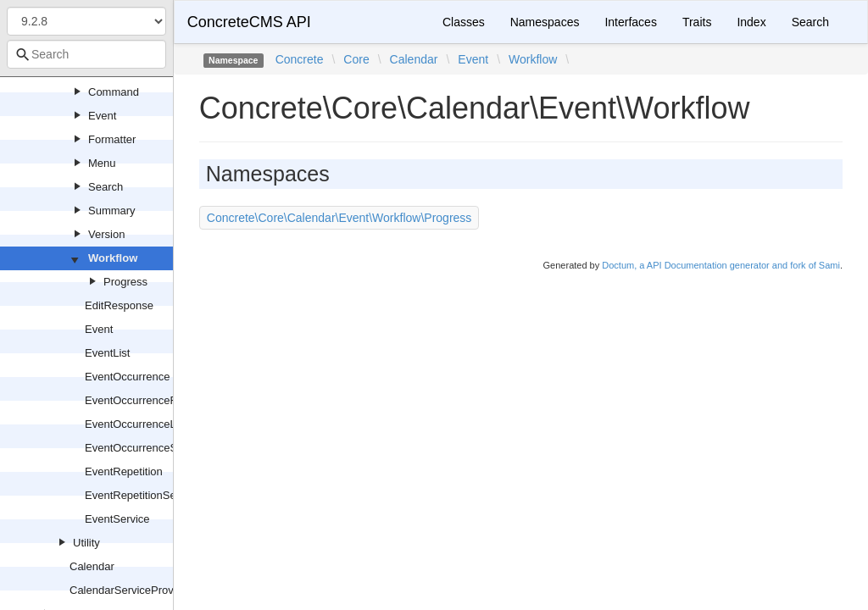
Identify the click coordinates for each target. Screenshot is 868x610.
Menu (102, 163)
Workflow (113, 258)
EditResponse (119, 305)
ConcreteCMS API (249, 22)
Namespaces (545, 22)
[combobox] (86, 54)
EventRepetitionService (142, 495)
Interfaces (630, 22)
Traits (697, 22)
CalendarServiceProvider (131, 590)
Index (751, 22)
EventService (117, 519)
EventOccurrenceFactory (146, 400)
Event (102, 116)
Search (106, 187)
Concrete (300, 59)
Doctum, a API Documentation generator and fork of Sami (721, 265)
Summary (112, 211)
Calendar (92, 566)
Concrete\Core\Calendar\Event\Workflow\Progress (339, 218)
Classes (464, 22)
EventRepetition (124, 471)
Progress (125, 282)
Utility (86, 543)
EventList (107, 353)
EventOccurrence (127, 377)
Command (114, 92)
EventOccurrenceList (136, 424)
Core (356, 59)
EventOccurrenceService (146, 448)
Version (106, 234)
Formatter (112, 139)
